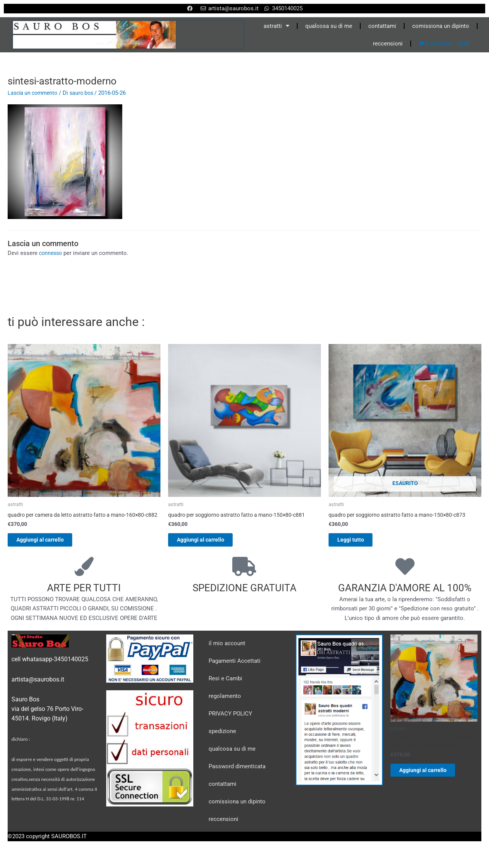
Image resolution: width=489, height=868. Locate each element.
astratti (276, 26)
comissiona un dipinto (441, 26)
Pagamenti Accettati (235, 670)
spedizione (222, 740)
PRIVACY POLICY (230, 723)
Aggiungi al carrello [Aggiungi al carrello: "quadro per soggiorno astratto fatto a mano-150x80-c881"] (209, 541)
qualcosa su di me (329, 26)
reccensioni (388, 44)
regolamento (225, 705)
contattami (382, 26)
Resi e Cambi (225, 688)
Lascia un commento (35, 93)
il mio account (227, 652)
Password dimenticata (237, 776)
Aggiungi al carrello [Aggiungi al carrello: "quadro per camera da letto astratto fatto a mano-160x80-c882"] (48, 548)
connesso (52, 253)
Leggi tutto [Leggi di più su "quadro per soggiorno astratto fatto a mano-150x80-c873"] (358, 541)
